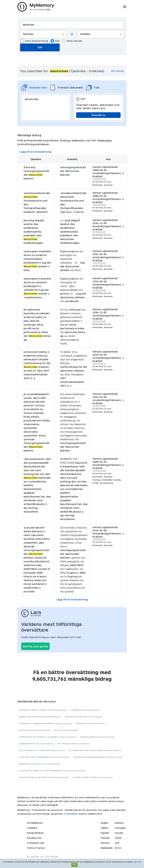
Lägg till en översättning (35, 152)
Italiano (105, 828)
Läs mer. (138, 862)
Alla (55, 41)
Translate (32, 828)
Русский (119, 833)
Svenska (119, 823)
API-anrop (117, 71)
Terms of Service (36, 848)
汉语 (117, 843)
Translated (70, 814)
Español (105, 833)
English (105, 823)
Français (105, 838)
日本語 (118, 838)
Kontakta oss (34, 838)
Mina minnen (72, 41)
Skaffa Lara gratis (35, 646)
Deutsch (105, 843)
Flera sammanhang (34, 41)
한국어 (118, 848)
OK (74, 865)
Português (120, 828)
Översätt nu (98, 115)
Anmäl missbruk (35, 833)
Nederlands (107, 848)
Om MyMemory (35, 823)
